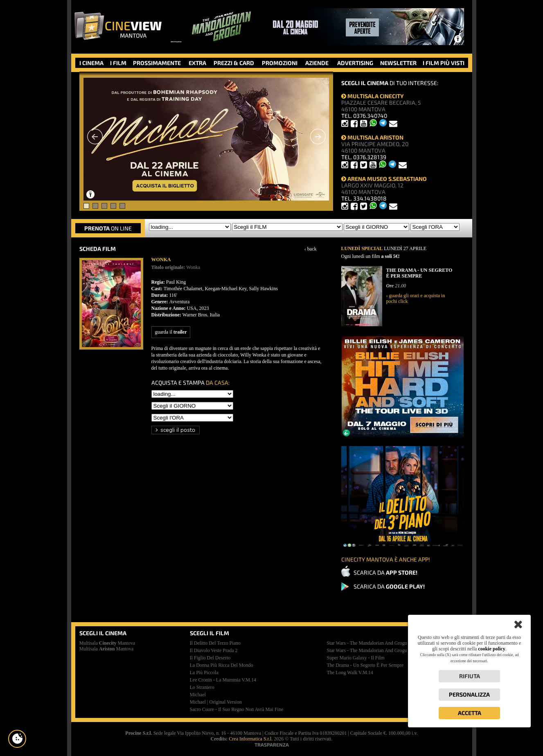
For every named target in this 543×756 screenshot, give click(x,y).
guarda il (171, 332)
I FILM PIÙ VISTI (444, 63)
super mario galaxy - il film (356, 658)
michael (198, 695)
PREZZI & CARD (234, 63)
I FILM (118, 63)
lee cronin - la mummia (223, 680)
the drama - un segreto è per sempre (365, 665)
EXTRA (197, 63)
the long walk (350, 673)
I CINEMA (91, 63)
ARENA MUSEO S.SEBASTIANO (384, 179)
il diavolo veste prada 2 (214, 650)
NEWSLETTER (398, 63)
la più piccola (204, 673)
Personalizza (469, 694)
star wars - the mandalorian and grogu (367, 643)
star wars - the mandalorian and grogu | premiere (378, 650)
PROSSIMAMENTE (157, 63)
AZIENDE (317, 63)
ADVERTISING (355, 63)
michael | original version (216, 702)
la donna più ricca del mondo (222, 665)
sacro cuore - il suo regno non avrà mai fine (237, 709)
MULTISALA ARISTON (372, 137)
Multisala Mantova (107, 643)
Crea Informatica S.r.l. (251, 739)
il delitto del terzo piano (215, 643)
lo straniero (202, 687)
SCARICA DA (385, 572)
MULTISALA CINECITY (373, 96)
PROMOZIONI (280, 63)
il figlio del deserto (210, 658)
